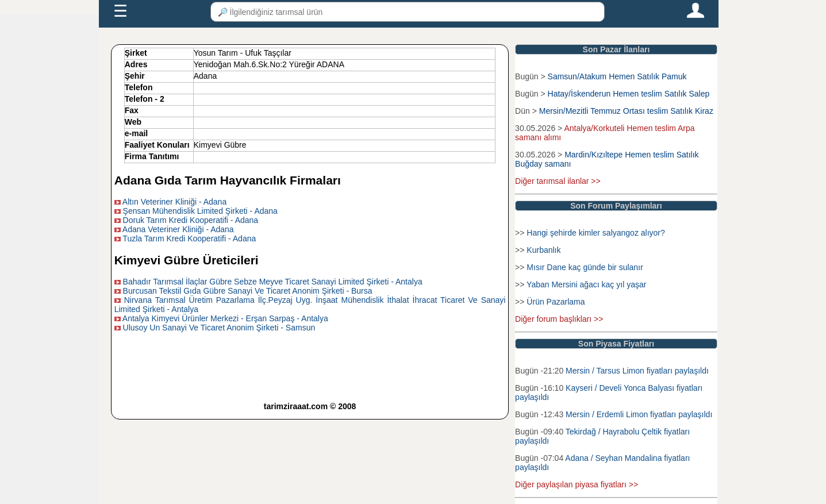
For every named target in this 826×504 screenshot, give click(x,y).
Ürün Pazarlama (556, 302)
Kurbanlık (543, 250)
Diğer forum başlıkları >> (559, 319)
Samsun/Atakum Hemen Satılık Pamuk (617, 76)
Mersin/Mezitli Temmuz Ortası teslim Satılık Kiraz (626, 111)
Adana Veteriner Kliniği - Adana (178, 229)
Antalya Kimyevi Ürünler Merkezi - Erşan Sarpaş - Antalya (225, 318)
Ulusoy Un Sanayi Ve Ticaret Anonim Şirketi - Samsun (219, 328)
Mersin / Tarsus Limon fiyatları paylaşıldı (637, 371)
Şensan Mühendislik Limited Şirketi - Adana (200, 211)
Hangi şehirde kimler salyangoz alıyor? (596, 233)
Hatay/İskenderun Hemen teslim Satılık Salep (629, 94)
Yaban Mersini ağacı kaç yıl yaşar (586, 284)
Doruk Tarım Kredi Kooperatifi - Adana (191, 220)
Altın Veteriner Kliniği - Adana (174, 202)
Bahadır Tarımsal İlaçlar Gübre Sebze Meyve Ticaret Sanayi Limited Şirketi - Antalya (273, 282)
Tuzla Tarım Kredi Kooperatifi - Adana (189, 238)
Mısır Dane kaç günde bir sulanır (585, 267)
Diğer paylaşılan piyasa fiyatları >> (577, 484)
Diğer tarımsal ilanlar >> (558, 181)
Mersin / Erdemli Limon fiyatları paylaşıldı (639, 414)
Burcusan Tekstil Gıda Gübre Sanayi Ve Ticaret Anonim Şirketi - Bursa (248, 291)
